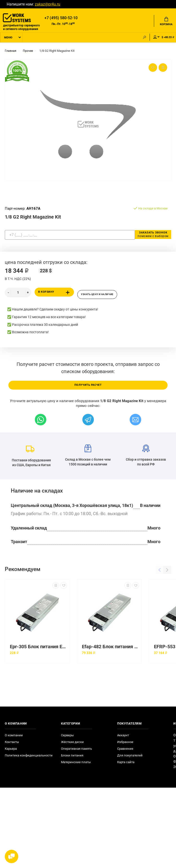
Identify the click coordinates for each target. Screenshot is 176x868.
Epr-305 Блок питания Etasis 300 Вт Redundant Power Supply (38, 650)
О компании (14, 738)
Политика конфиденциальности (29, 758)
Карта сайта (126, 765)
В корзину (55, 294)
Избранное (125, 745)
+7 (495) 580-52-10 (61, 18)
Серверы (67, 738)
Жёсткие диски (72, 745)
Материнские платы (76, 765)
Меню (8, 39)
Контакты (12, 745)
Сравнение (125, 752)
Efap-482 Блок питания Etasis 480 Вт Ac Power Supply (110, 650)
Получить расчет (88, 388)
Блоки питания (72, 758)
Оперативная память (76, 752)
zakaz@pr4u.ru (48, 4)
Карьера (11, 752)
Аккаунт (123, 738)
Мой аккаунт (152, 39)
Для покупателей (130, 758)
